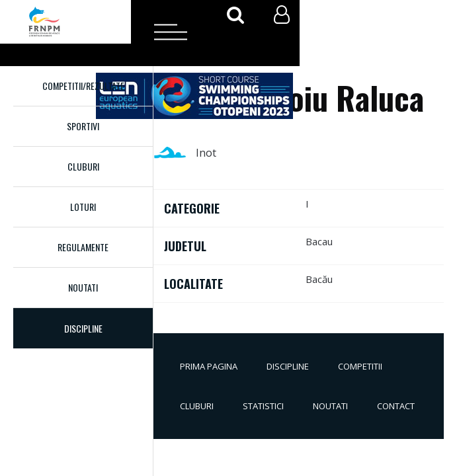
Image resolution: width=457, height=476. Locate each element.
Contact (396, 406)
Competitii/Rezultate (83, 86)
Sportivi (83, 126)
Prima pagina (209, 366)
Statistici (263, 406)
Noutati (83, 287)
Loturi (83, 207)
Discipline (288, 366)
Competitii (360, 366)
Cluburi (83, 166)
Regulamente (83, 247)
